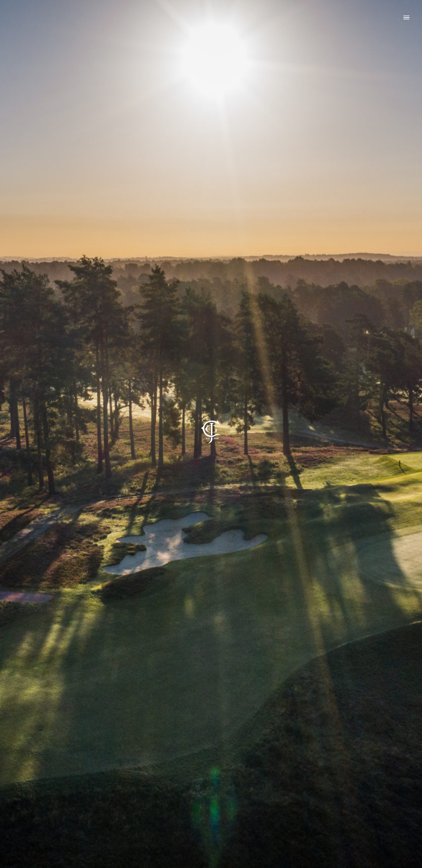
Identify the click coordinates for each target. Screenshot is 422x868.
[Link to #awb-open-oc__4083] (406, 17)
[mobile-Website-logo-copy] (211, 413)
